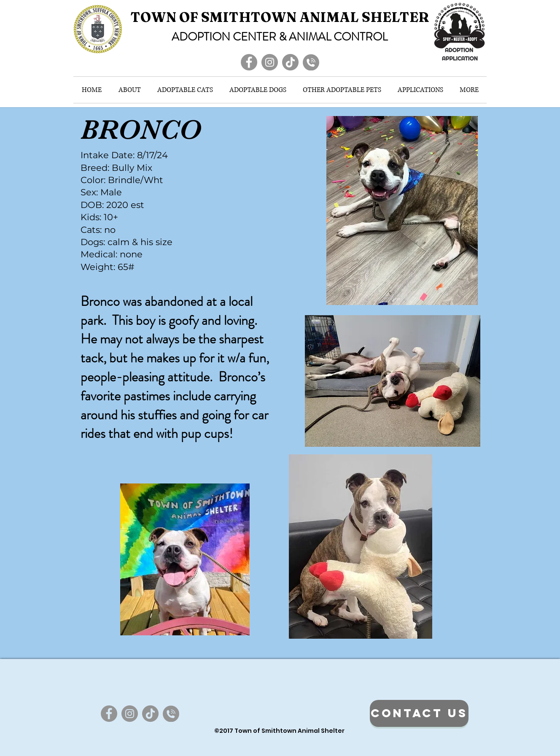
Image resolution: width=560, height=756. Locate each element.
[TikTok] (290, 62)
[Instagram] (270, 62)
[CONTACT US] (419, 713)
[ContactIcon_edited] (311, 62)
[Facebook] (249, 62)
